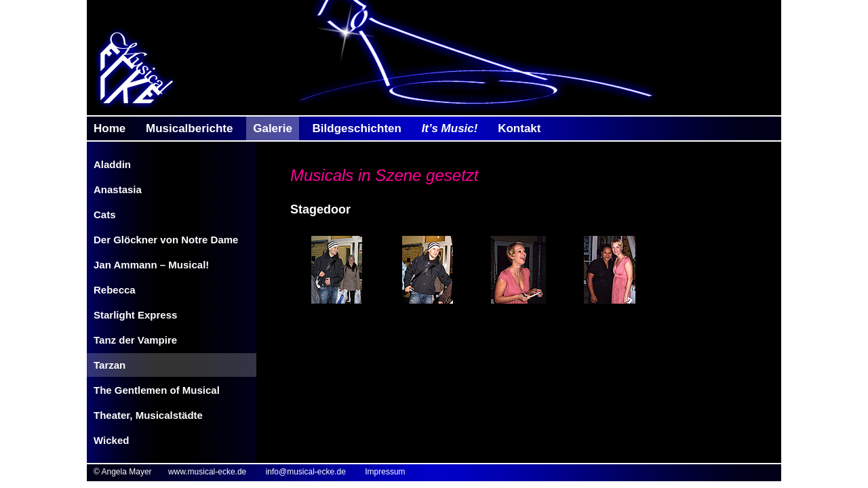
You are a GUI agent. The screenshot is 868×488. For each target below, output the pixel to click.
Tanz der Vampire (135, 340)
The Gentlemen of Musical (157, 390)
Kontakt (519, 128)
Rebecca (115, 290)
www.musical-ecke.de (207, 472)
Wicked (111, 440)
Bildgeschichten (357, 128)
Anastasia (118, 189)
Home (110, 128)
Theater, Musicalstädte (148, 415)
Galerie (273, 128)
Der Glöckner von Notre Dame (166, 240)
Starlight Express (135, 315)
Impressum (385, 472)
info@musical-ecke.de (306, 472)
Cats (105, 215)
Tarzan (110, 365)
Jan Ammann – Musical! (151, 265)
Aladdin (112, 164)
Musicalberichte (190, 128)
